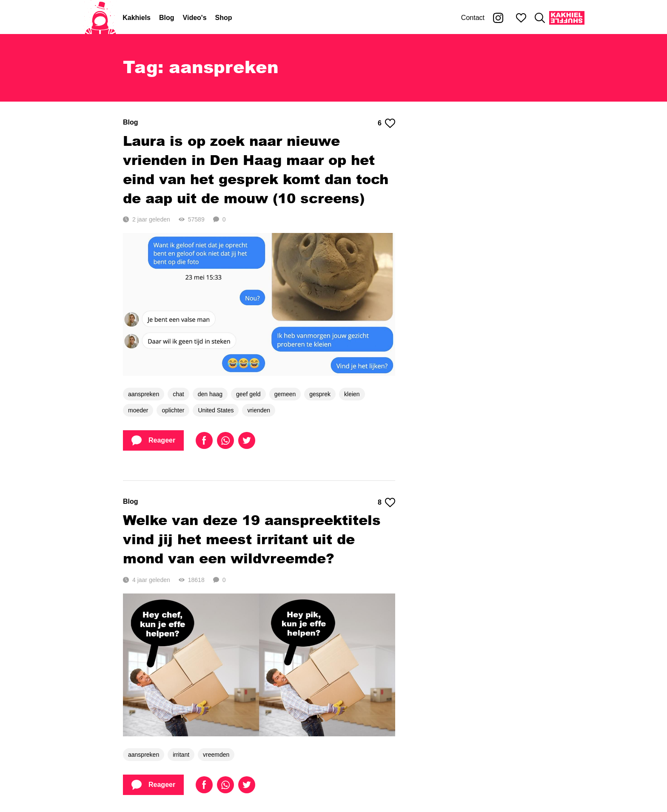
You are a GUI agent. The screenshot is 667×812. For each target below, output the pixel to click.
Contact (473, 18)
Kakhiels (137, 18)
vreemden (216, 755)
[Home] (100, 18)
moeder (138, 410)
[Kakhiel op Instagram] (498, 18)
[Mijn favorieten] (521, 18)
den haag (210, 394)
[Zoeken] (540, 18)
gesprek (320, 394)
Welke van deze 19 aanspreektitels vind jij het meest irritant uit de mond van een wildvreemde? (252, 539)
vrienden (259, 410)
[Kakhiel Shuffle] (567, 18)
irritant (181, 755)
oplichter (173, 410)
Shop (224, 18)
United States (216, 410)
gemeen (285, 394)
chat (178, 394)
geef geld (248, 394)
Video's (195, 18)
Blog (167, 18)
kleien (352, 394)
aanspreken (144, 394)
